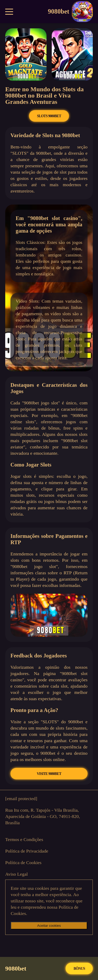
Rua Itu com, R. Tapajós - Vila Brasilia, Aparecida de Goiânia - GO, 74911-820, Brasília (43, 816)
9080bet (70, 12)
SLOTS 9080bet (49, 116)
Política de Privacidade (27, 851)
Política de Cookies (23, 863)
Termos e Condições (24, 839)
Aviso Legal (16, 874)
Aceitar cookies (49, 926)
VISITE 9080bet (49, 774)
